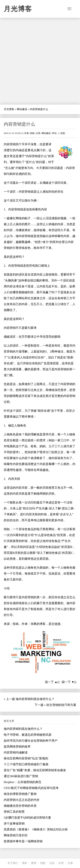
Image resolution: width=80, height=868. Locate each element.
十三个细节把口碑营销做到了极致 (26, 764)
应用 (61, 863)
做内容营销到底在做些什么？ (35, 699)
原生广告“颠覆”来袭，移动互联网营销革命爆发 (35, 770)
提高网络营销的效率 (17, 747)
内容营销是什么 (19, 124)
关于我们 (13, 863)
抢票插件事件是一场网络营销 (23, 841)
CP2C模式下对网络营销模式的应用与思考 (31, 788)
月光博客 (18, 9)
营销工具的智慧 (14, 812)
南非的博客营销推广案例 (20, 794)
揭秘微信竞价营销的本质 (20, 806)
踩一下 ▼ (68, 682)
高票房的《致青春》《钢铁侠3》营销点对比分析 (36, 829)
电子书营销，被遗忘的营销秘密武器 (28, 735)
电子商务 (43, 529)
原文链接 (54, 624)
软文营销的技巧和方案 (61, 705)
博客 (24, 863)
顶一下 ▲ (51, 682)
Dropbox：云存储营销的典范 (22, 782)
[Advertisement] (40, 61)
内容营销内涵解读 (16, 752)
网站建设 (22, 109)
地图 (43, 863)
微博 (34, 863)
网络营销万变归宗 (16, 835)
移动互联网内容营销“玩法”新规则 (26, 758)
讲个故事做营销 (14, 823)
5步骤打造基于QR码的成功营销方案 (27, 818)
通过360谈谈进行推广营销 (21, 776)
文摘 (70, 863)
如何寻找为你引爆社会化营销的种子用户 (31, 741)
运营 (52, 863)
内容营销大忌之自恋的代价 (22, 800)
